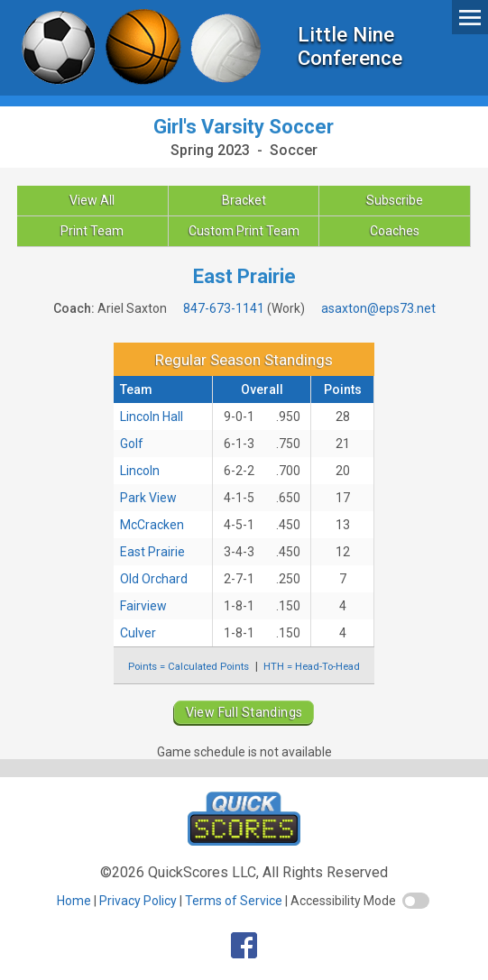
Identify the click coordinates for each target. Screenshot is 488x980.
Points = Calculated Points (189, 666)
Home (74, 901)
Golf (132, 444)
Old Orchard (154, 579)
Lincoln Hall (152, 417)
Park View (148, 498)
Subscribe (395, 200)
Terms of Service (234, 901)
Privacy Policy (138, 901)
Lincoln (140, 471)
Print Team (92, 231)
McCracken (152, 525)
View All (92, 200)
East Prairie (152, 552)
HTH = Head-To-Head (312, 666)
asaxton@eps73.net (378, 308)
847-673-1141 (224, 308)
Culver (138, 633)
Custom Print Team (244, 231)
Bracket (244, 200)
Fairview (143, 606)
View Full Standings (244, 712)
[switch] (416, 901)
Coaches (395, 231)
